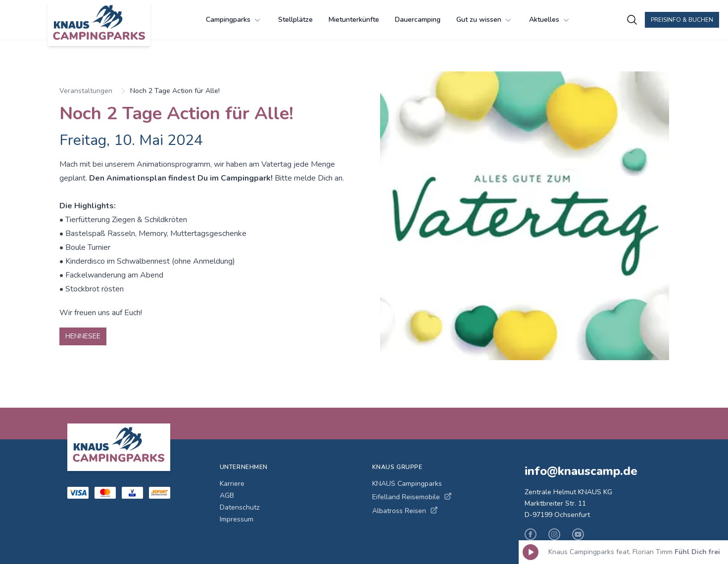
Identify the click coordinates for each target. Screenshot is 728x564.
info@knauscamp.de (581, 471)
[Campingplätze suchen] (632, 20)
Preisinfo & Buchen (682, 20)
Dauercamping (418, 20)
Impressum (237, 519)
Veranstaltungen (86, 91)
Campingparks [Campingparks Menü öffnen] (234, 20)
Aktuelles (550, 20)
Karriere (232, 484)
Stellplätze (295, 20)
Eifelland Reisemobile (412, 497)
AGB (227, 495)
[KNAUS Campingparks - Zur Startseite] (99, 24)
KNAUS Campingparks (407, 484)
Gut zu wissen (485, 20)
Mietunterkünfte (354, 20)
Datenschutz (240, 507)
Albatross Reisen (405, 511)
